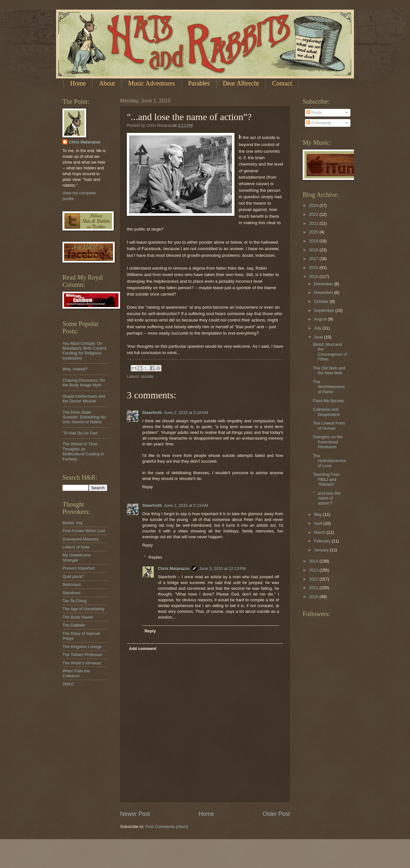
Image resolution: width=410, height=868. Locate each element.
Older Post (276, 814)
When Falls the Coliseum (76, 673)
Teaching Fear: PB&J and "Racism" (327, 479)
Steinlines (71, 593)
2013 (314, 570)
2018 (314, 250)
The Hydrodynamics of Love (330, 461)
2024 (314, 205)
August (321, 319)
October (322, 301)
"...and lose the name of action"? (327, 498)
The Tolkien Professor (82, 655)
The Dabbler (74, 625)
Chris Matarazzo (174, 568)
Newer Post (135, 814)
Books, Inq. (73, 523)
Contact (282, 83)
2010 (314, 597)
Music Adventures (152, 83)
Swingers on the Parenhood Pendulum (328, 442)
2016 (314, 268)
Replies (156, 557)
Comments (319, 123)
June (319, 337)
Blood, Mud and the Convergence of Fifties (330, 352)
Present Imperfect (79, 568)
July (318, 328)
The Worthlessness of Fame (329, 387)
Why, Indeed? (75, 369)
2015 (314, 276)
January (322, 550)
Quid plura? (73, 576)
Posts (314, 113)
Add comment (143, 649)
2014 (314, 561)
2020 (314, 232)
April (319, 523)
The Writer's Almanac (82, 663)
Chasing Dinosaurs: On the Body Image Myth (84, 383)
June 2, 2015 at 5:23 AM (186, 505)
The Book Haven (78, 617)
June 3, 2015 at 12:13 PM (223, 568)
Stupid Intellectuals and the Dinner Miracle (84, 399)
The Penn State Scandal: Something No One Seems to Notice (84, 417)
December (324, 284)
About (107, 83)
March (320, 532)
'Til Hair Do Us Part (80, 433)
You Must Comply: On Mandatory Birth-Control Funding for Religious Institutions (84, 351)
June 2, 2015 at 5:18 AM (186, 413)
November (324, 292)
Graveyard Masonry (81, 539)
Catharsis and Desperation (326, 412)
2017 (314, 259)
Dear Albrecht (241, 83)
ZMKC (68, 684)
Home (78, 83)
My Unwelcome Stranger (77, 557)
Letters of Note (76, 547)
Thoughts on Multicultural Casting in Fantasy (83, 451)
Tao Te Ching (74, 601)
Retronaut (72, 584)
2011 (314, 588)
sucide (147, 376)
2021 (314, 223)
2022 (314, 214)
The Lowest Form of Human (329, 426)
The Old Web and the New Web (329, 370)
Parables (199, 83)
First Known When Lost (84, 531)
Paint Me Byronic (328, 401)
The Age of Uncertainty (83, 609)
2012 (314, 579)
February (323, 541)
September (325, 310)
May (318, 514)
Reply (148, 487)
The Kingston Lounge (82, 647)
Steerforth (152, 413)
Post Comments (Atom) (167, 827)
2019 (314, 241)
